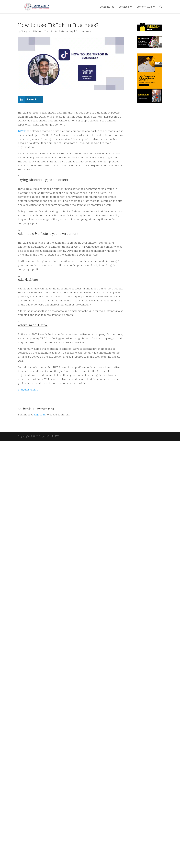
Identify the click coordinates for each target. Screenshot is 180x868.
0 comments (83, 31)
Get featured (107, 7)
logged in (40, 415)
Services (124, 7)
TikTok (22, 131)
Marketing (67, 31)
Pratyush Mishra (31, 31)
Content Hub (144, 7)
